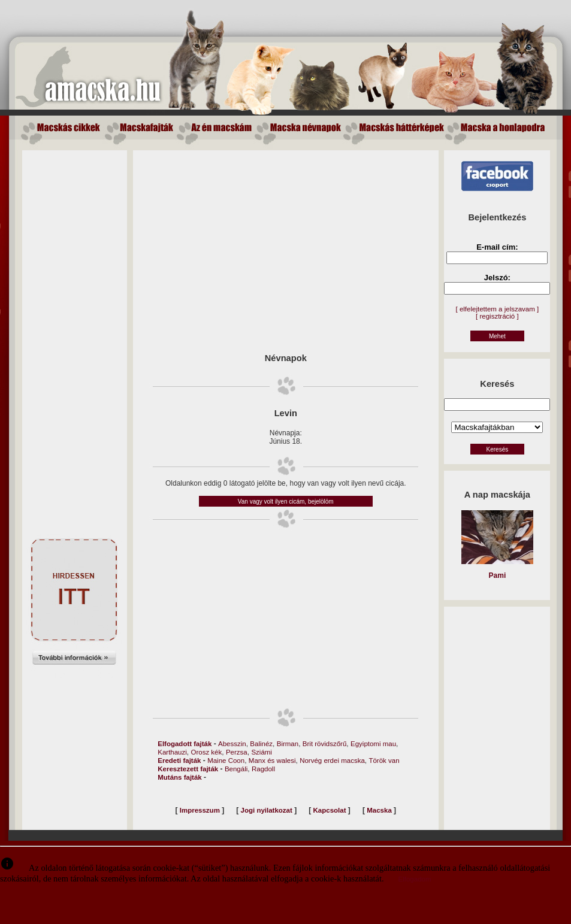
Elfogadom (415, 879)
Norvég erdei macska (332, 761)
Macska (379, 810)
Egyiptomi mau (373, 744)
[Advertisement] (74, 330)
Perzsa (237, 752)
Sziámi (262, 752)
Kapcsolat (330, 810)
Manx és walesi (272, 761)
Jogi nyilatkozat (267, 810)
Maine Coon (226, 761)
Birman (288, 744)
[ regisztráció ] (497, 316)
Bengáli (236, 769)
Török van (384, 761)
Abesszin (232, 744)
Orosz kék (207, 752)
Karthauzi (172, 752)
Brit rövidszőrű (325, 744)
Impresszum (200, 810)
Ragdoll (263, 769)
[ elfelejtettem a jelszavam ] (498, 309)
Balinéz (261, 744)
